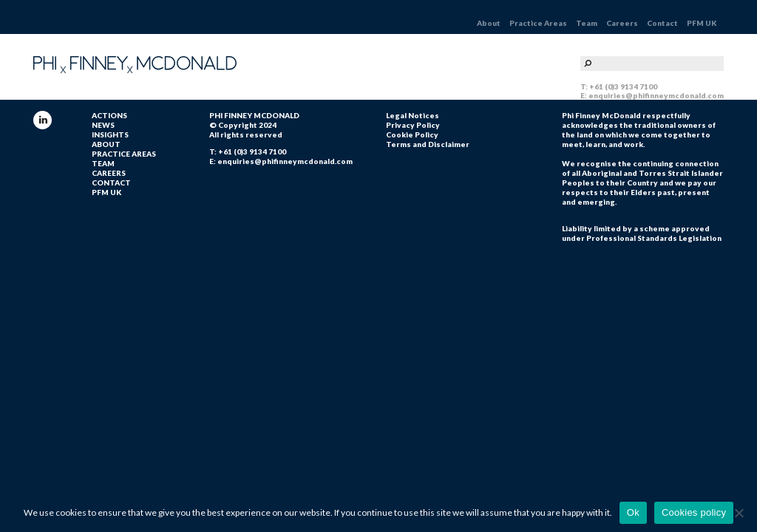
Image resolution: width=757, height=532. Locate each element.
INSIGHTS (110, 134)
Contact (662, 23)
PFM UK (702, 23)
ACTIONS (109, 115)
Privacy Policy (413, 125)
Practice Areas (538, 23)
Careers (622, 23)
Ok (633, 512)
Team (587, 23)
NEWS (103, 125)
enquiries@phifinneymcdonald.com (656, 95)
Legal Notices (413, 115)
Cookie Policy (412, 134)
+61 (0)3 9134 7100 (623, 86)
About (489, 23)
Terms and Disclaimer (428, 144)
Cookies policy (694, 512)
